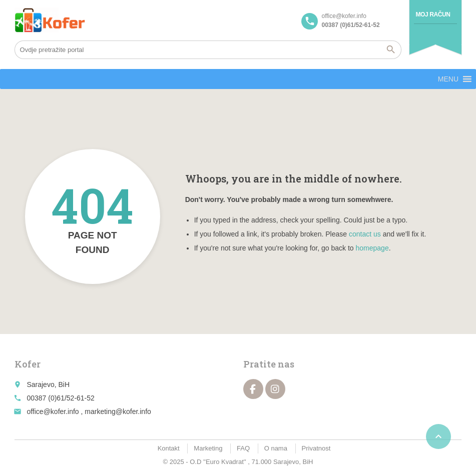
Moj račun (433, 14)
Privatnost (316, 448)
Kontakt (169, 448)
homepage (372, 248)
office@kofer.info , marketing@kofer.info (89, 411)
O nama (276, 448)
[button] (448, 79)
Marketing (208, 448)
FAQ (243, 448)
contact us (365, 234)
